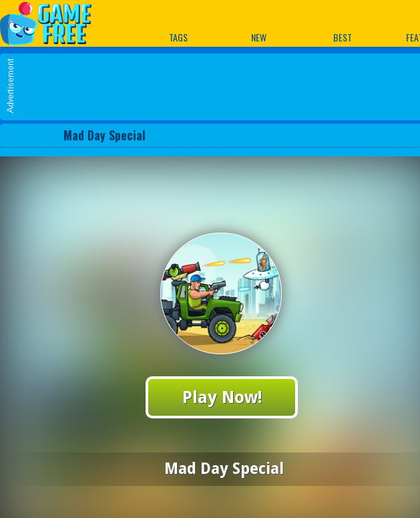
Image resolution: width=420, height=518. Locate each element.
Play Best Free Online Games (52, 23)
